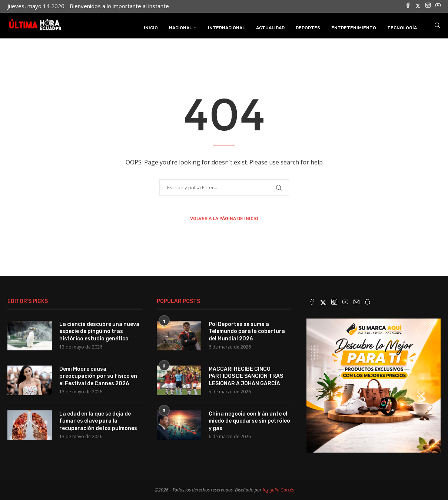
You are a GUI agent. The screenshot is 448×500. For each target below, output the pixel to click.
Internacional (226, 27)
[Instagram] (428, 6)
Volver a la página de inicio (224, 218)
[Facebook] (408, 6)
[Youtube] (438, 6)
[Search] (437, 27)
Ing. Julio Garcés (278, 489)
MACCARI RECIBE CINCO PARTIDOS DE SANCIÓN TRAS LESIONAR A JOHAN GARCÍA (246, 375)
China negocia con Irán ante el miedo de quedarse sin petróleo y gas (249, 420)
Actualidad (270, 27)
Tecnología (402, 27)
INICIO (151, 27)
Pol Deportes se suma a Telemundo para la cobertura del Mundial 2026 (247, 330)
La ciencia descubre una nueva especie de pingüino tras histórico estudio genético (99, 330)
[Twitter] (418, 6)
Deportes (308, 27)
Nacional (180, 27)
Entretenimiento (354, 27)
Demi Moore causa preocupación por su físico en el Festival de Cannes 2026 (98, 375)
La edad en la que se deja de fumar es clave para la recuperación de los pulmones (98, 420)
